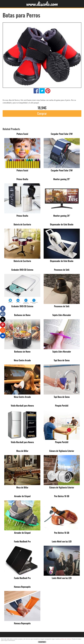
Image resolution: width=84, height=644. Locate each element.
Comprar (42, 113)
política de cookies (66, 639)
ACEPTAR (42, 642)
